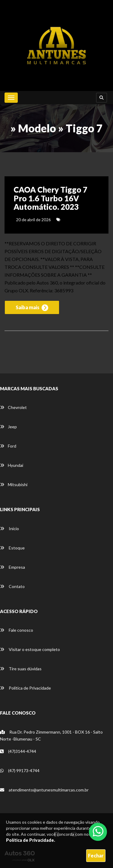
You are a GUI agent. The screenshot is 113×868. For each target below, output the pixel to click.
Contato (12, 586)
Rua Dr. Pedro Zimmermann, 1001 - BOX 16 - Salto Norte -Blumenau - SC (51, 735)
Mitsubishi (14, 484)
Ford (8, 446)
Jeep (8, 427)
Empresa (13, 567)
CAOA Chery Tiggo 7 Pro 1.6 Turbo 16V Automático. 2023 (50, 198)
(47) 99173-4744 (20, 771)
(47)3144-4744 (18, 751)
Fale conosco (17, 630)
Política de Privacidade (25, 688)
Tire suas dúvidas (21, 669)
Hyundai (12, 465)
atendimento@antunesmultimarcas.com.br (44, 790)
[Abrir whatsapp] (98, 831)
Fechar (96, 855)
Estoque (12, 548)
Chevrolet (13, 407)
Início (9, 528)
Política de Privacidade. (31, 840)
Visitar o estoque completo (30, 649)
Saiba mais (32, 308)
